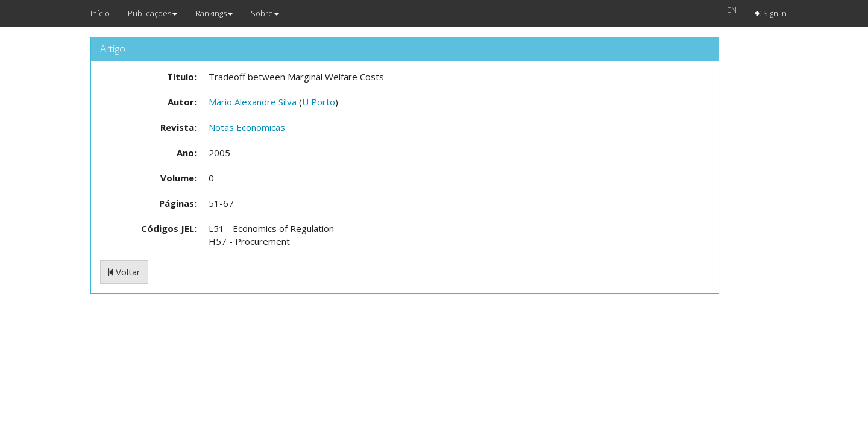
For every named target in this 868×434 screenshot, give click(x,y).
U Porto (319, 102)
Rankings (214, 13)
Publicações (153, 13)
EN (732, 10)
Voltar (124, 272)
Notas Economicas (247, 127)
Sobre (265, 13)
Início (100, 13)
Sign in (771, 13)
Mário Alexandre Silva (253, 102)
